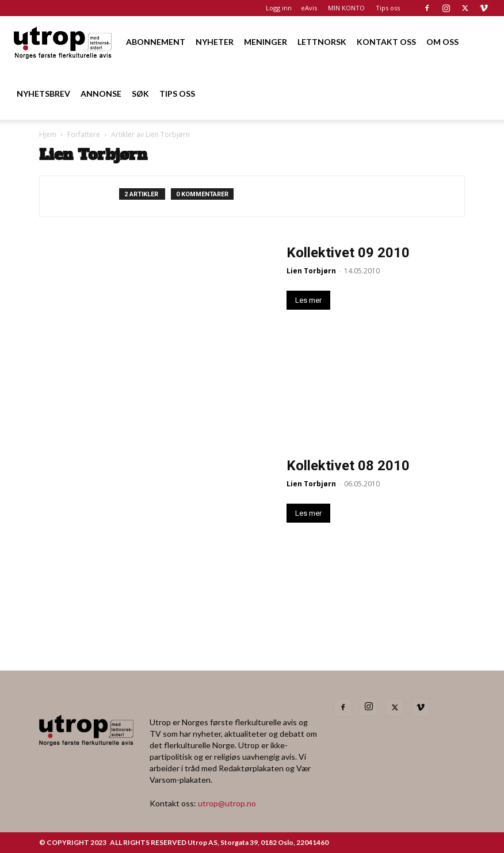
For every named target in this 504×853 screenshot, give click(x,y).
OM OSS (442, 42)
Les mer (308, 300)
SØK (140, 94)
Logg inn (279, 8)
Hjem (48, 134)
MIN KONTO (346, 8)
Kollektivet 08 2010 (348, 466)
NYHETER (215, 42)
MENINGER (266, 42)
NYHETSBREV (43, 94)
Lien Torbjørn (311, 271)
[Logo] (63, 42)
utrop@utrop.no (227, 803)
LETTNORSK (322, 42)
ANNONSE (101, 94)
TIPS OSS (177, 94)
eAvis (309, 8)
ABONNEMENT (156, 42)
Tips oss (388, 8)
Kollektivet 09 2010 (348, 253)
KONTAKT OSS (386, 42)
